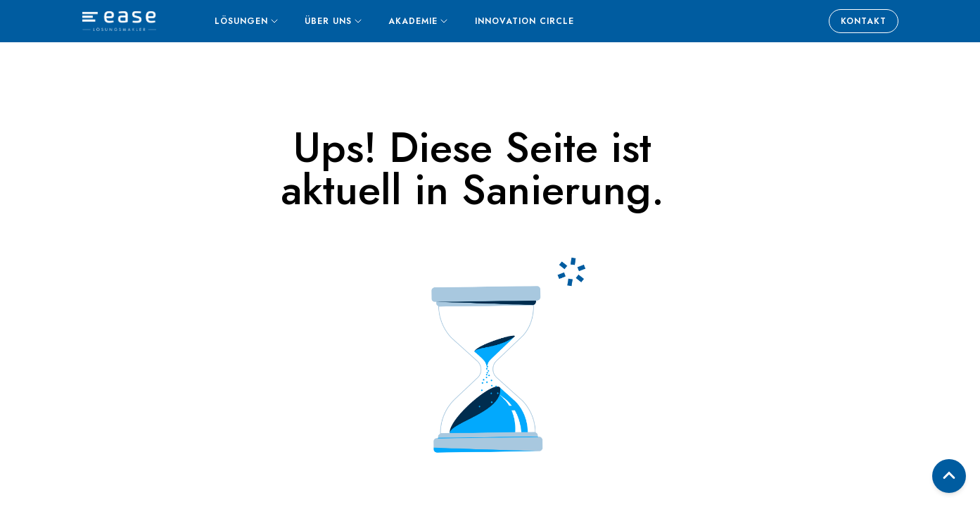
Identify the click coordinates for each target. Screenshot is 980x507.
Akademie (418, 21)
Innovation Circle (524, 21)
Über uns (333, 21)
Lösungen (246, 21)
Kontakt (864, 21)
